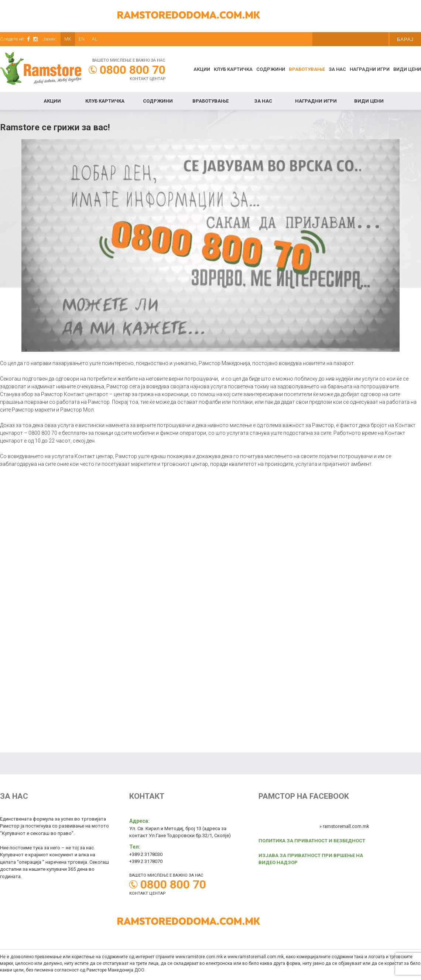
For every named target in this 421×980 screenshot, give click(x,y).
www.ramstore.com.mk (199, 957)
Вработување (307, 69)
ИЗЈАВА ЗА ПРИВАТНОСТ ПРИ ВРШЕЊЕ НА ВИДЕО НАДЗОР (311, 859)
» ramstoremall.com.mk (344, 826)
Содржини (271, 69)
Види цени (407, 69)
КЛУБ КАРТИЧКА (233, 69)
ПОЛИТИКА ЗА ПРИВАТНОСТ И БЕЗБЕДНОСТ (312, 841)
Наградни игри (370, 69)
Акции (202, 69)
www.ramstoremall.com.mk (256, 957)
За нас (337, 69)
